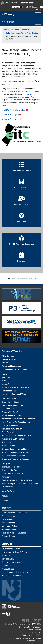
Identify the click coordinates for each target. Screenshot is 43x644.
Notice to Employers (10, 115)
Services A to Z (8, 559)
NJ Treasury (8, 14)
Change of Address (10, 425)
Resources (6, 442)
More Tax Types (8, 491)
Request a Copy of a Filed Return (16, 436)
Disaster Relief (8, 409)
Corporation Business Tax (13, 474)
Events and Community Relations (16, 459)
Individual (6, 377)
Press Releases (8, 523)
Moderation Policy (9, 526)
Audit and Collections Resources (15, 452)
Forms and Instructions (12, 366)
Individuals (26, 30)
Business (6, 381)
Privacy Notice (8, 569)
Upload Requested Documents (15, 369)
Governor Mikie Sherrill (11, 549)
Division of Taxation (12, 351)
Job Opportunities (9, 530)
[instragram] (31, 621)
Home (6, 30)
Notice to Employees (10, 119)
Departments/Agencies (11, 562)
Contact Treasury (9, 536)
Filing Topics (32, 33)
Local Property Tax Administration (16, 422)
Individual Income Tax (15, 33)
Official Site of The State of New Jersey (17, 3)
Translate (18, 7)
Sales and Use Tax (9, 470)
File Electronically (9, 359)
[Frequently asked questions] (27, 7)
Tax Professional (9, 391)
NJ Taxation (8, 22)
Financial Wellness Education (14, 533)
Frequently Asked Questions (13, 456)
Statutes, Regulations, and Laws (15, 449)
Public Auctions (8, 446)
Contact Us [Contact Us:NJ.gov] (6, 566)
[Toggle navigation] (38, 15)
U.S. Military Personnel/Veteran (15, 394)
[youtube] (36, 621)
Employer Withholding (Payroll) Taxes (17, 480)
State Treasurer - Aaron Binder (15, 513)
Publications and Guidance (13, 439)
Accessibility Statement (12, 576)
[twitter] (23, 621)
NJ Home (6, 556)
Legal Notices (8, 519)
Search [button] (39, 9)
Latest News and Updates (12, 405)
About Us (6, 496)
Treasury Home (8, 516)
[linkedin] (40, 621)
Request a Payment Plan (12, 429)
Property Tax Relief (10, 412)
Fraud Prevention (9, 432)
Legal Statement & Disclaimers (15, 572)
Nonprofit (6, 384)
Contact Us (6, 501)
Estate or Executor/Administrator (16, 387)
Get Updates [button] (36, 7)
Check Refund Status (11, 402)
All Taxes (15, 30)
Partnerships (7, 477)
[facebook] (27, 621)
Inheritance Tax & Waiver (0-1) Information (20, 419)
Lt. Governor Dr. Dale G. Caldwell (15, 552)
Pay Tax (5, 363)
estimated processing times (28, 91)
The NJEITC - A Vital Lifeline (15, 110)
